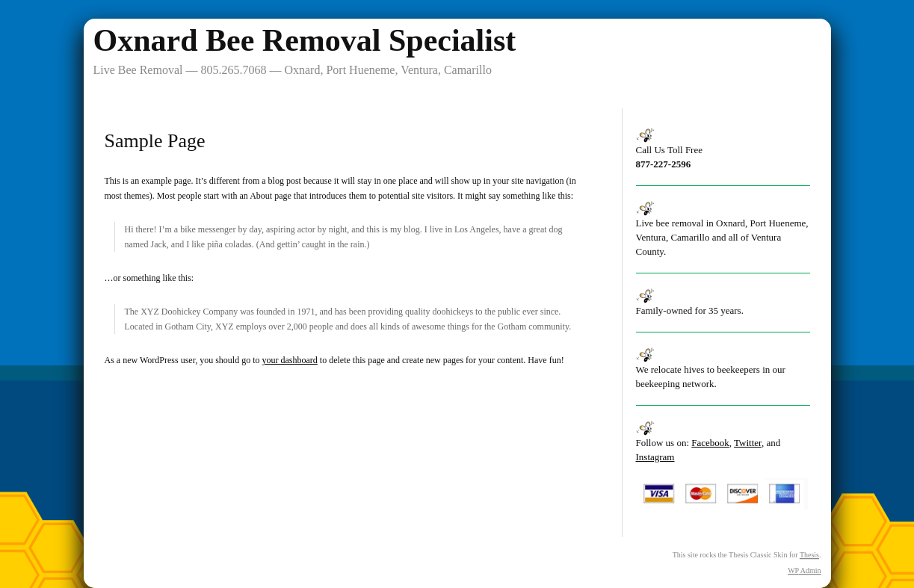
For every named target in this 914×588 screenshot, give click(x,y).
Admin (804, 570)
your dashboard (289, 360)
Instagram (655, 457)
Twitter (748, 443)
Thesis (809, 555)
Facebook (710, 443)
